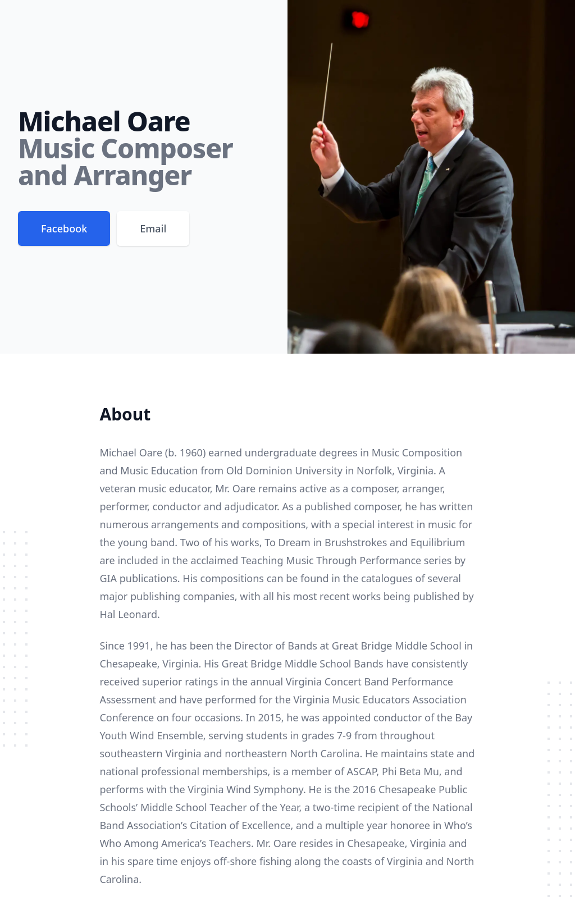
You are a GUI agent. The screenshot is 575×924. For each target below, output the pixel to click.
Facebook (64, 228)
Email (153, 228)
